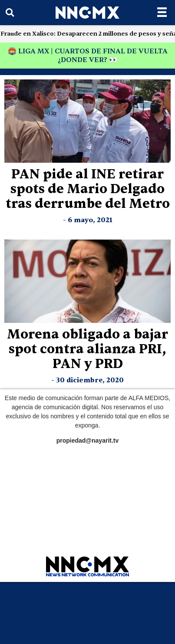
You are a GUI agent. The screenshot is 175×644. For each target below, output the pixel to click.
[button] (10, 13)
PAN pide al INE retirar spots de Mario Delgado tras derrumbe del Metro (88, 189)
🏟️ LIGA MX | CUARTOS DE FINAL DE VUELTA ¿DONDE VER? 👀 (88, 56)
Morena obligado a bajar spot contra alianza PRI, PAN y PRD (87, 349)
